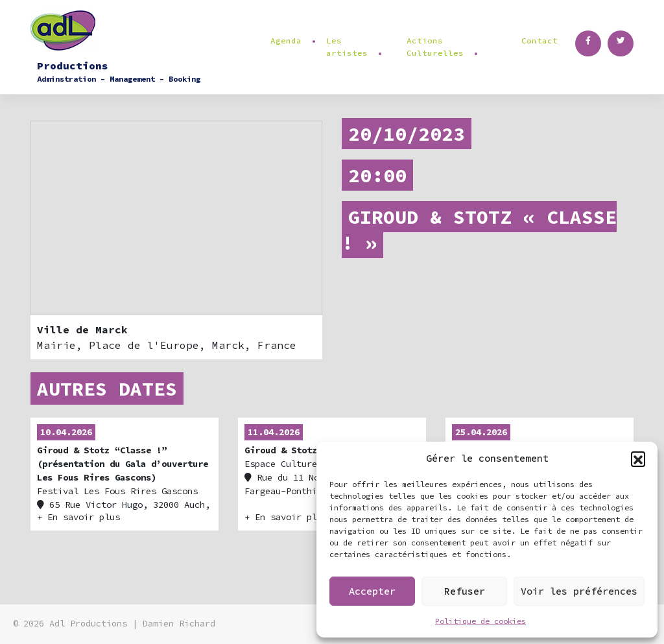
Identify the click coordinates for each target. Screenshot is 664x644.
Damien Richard (179, 624)
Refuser (465, 591)
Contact (539, 41)
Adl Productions (88, 624)
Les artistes (347, 47)
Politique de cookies (480, 621)
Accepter (372, 591)
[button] (638, 459)
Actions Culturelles (435, 47)
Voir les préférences (579, 591)
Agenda (286, 41)
